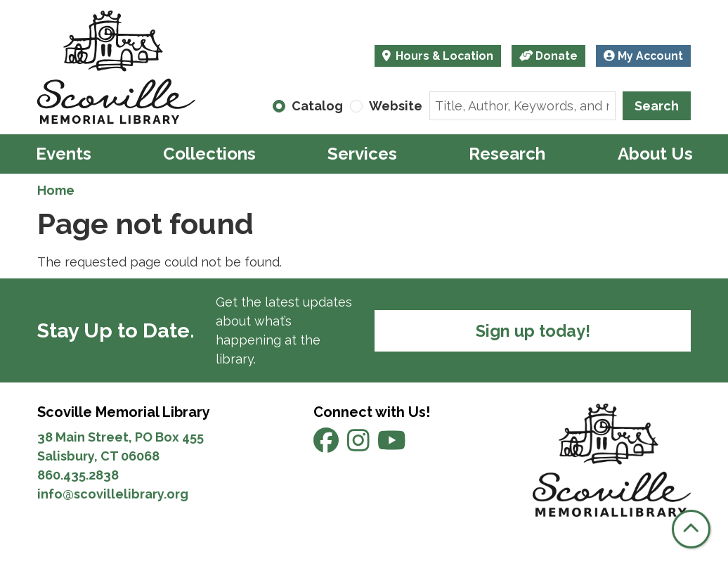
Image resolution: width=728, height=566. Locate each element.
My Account (643, 56)
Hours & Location (443, 56)
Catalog (317, 106)
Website (396, 106)
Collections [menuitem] (209, 154)
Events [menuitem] (64, 154)
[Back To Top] (691, 529)
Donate (549, 56)
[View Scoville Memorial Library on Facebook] (327, 445)
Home (56, 190)
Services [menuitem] (362, 154)
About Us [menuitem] (655, 154)
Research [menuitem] (507, 154)
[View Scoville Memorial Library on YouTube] (392, 445)
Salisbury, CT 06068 (100, 456)
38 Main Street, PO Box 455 (121, 437)
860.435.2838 (78, 475)
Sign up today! (533, 331)
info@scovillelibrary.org (113, 494)
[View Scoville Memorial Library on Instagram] (360, 445)
